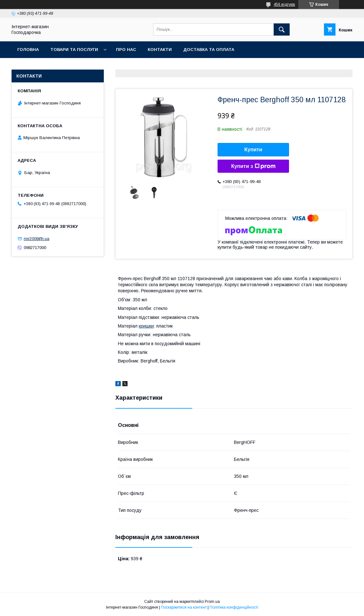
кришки (146, 326)
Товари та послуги (74, 50)
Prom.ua (212, 602)
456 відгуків (284, 4)
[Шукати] (282, 29)
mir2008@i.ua (37, 239)
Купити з (253, 166)
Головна (28, 50)
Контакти (160, 50)
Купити (253, 150)
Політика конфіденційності (234, 607)
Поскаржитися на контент (184, 607)
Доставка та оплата (209, 50)
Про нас (126, 50)
